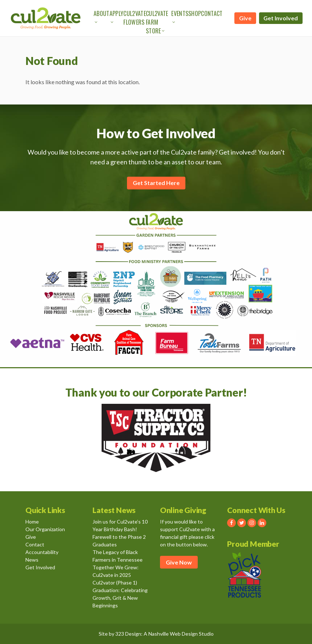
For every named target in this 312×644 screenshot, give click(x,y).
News (32, 560)
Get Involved (281, 18)
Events (180, 13)
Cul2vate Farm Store (157, 22)
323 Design (128, 634)
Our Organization (45, 529)
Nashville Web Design (173, 634)
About (102, 13)
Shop (195, 13)
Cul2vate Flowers (135, 18)
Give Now (179, 562)
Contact (212, 13)
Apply (117, 13)
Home (32, 522)
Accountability (42, 552)
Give (245, 18)
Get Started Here (156, 183)
